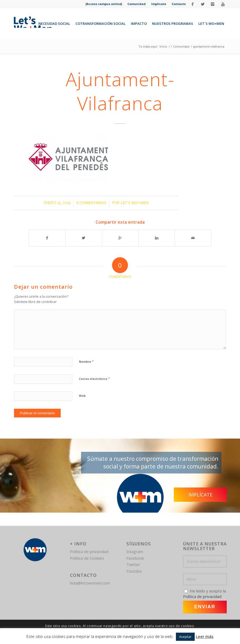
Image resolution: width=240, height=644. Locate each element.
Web (82, 396)
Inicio (163, 46)
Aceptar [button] (185, 637)
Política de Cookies (87, 558)
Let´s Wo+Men (135, 203)
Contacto (179, 4)
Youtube (134, 571)
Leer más (205, 636)
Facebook (135, 558)
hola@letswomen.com (90, 583)
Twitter (133, 564)
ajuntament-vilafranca (120, 91)
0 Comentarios (91, 203)
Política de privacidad (89, 551)
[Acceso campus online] (104, 4)
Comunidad (137, 4)
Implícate (159, 4)
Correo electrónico (94, 379)
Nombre (86, 361)
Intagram (135, 551)
